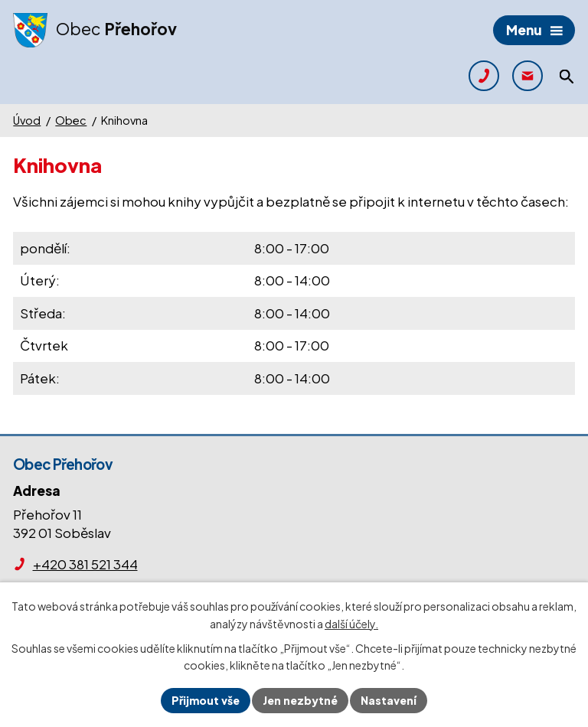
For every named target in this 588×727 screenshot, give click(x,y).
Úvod (27, 120)
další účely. (351, 624)
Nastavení (389, 700)
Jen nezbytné (300, 700)
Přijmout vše (206, 700)
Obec (71, 120)
